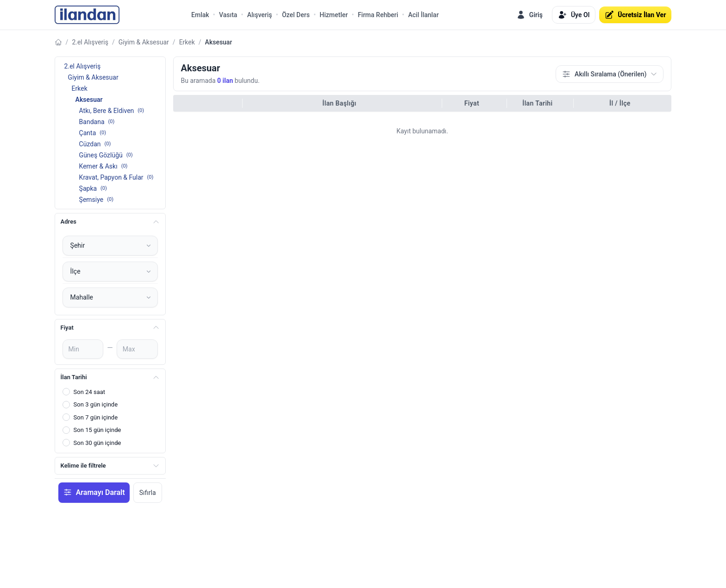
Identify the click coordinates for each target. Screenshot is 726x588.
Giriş (529, 15)
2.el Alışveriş (90, 42)
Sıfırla (148, 493)
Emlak (200, 15)
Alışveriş (260, 15)
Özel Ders (296, 15)
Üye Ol (574, 15)
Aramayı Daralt (94, 492)
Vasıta (228, 15)
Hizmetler (334, 15)
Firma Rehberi (378, 15)
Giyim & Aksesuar (144, 42)
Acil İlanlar (423, 15)
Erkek (187, 42)
